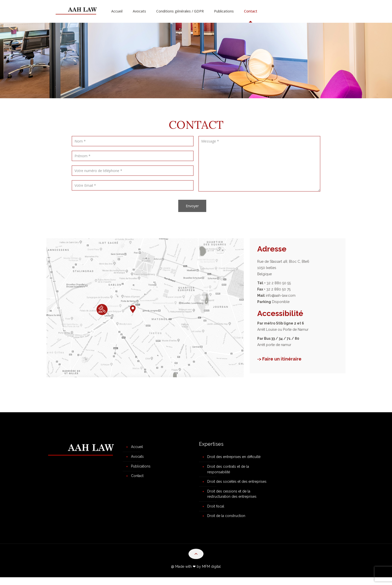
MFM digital (211, 574)
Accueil (137, 447)
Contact (137, 479)
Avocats (137, 458)
